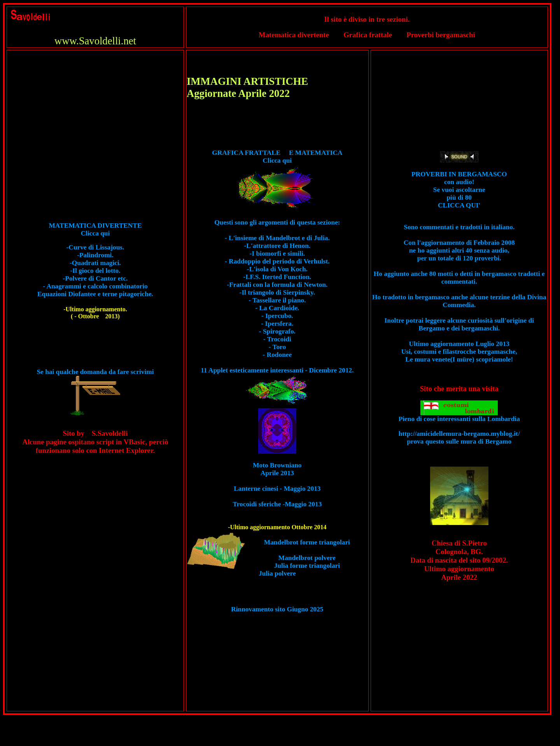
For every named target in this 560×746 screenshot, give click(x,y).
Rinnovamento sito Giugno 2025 (277, 609)
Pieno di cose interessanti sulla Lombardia (459, 416)
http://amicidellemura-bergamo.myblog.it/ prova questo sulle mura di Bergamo (459, 438)
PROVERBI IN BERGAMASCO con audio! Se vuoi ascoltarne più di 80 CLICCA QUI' (459, 190)
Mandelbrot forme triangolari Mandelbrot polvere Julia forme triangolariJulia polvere (304, 558)
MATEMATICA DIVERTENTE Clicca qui (95, 229)
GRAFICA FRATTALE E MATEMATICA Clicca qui (277, 161)
